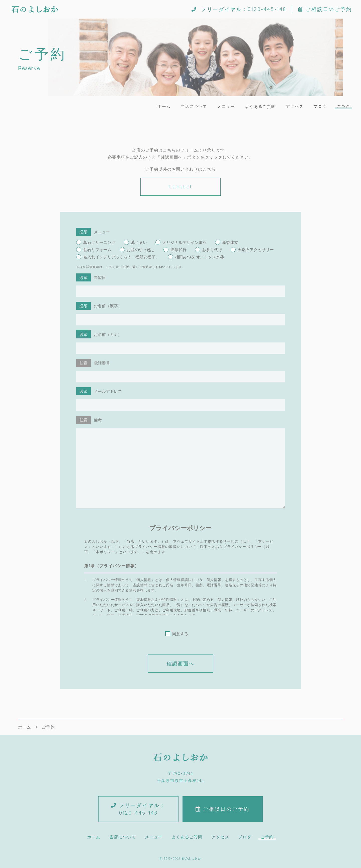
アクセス (295, 106)
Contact (180, 187)
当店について (194, 106)
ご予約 (343, 106)
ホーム (164, 106)
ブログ (320, 106)
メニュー (226, 106)
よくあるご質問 (260, 106)
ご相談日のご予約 (325, 9)
